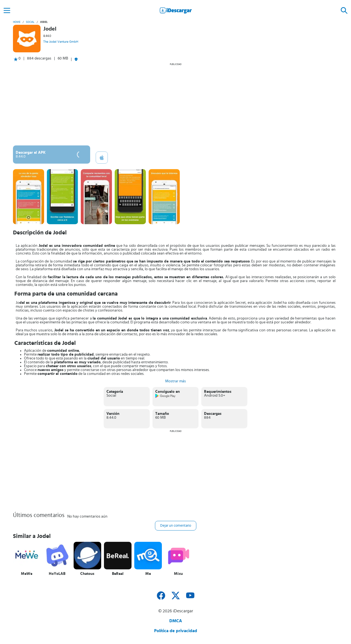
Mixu (178, 574)
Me (148, 574)
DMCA (176, 621)
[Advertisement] (176, 104)
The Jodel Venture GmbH (61, 42)
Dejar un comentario (176, 526)
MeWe (27, 574)
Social (30, 22)
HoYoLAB (57, 574)
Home (17, 22)
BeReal (118, 574)
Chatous (87, 574)
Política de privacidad (176, 631)
